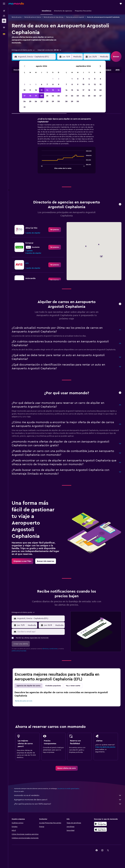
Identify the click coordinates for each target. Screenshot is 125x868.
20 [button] (42, 96)
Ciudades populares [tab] (53, 686)
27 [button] (42, 101)
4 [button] (30, 84)
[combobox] (23, 50)
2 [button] (59, 79)
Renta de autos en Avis (24, 701)
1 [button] (53, 79)
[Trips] (4, 28)
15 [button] (53, 90)
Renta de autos (17, 17)
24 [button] (24, 101)
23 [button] (59, 96)
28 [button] (47, 101)
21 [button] (47, 96)
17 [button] (24, 96)
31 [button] (25, 107)
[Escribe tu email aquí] (41, 632)
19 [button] (36, 96)
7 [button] (47, 84)
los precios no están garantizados (68, 789)
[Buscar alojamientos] (4, 16)
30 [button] (59, 101)
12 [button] (36, 90)
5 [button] (36, 84)
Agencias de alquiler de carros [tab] (28, 686)
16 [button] (59, 90)
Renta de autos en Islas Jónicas (54, 17)
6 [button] (42, 84)
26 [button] (36, 101)
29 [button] (53, 101)
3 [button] (25, 84)
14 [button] (47, 90)
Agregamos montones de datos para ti (68, 800)
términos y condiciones (50, 649)
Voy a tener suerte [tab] (73, 686)
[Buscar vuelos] (4, 11)
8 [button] (53, 84)
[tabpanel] (67, 148)
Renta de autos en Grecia (33, 17)
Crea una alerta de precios (105, 747)
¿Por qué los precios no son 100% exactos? (68, 804)
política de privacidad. (19, 651)
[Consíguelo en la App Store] (100, 830)
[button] (4, 4)
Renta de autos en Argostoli (75, 17)
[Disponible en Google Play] (100, 824)
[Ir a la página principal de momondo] (16, 4)
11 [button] (30, 90)
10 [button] (24, 90)
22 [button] (53, 96)
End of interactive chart (41, 167)
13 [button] (42, 90)
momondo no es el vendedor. (68, 795)
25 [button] (30, 101)
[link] (55, 230)
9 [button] (59, 84)
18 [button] (30, 96)
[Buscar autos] (4, 21)
